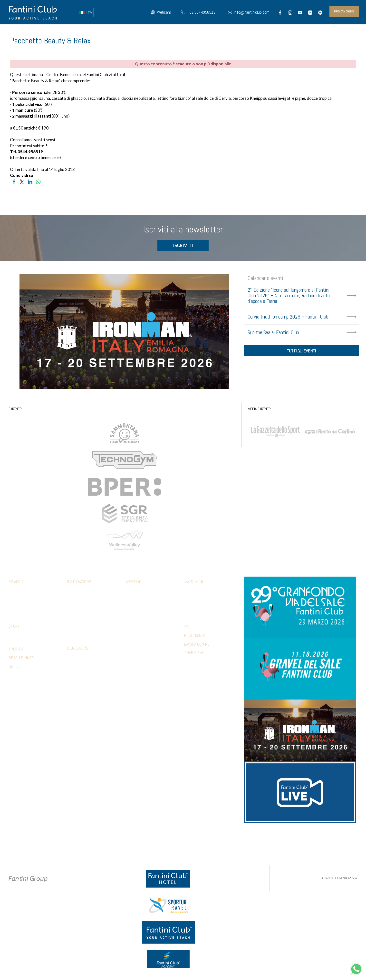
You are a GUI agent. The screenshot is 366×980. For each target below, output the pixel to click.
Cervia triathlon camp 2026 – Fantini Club (288, 317)
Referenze (134, 650)
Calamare (74, 591)
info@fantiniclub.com (252, 12)
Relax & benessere (140, 620)
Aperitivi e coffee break (144, 606)
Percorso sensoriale (83, 657)
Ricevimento (193, 599)
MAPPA (236, 32)
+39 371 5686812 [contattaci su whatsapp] (239, 839)
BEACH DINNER (21, 658)
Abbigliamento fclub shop (28, 599)
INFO (351, 32)
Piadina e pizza (78, 620)
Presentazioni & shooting (145, 642)
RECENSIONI (194, 636)
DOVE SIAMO (194, 653)
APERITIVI (17, 649)
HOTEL (222, 32)
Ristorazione (79, 582)
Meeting (134, 582)
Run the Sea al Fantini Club (273, 333)
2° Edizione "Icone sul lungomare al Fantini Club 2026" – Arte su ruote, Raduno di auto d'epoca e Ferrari (289, 296)
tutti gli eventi (301, 353)
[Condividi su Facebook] (14, 181)
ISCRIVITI (183, 246)
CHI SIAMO (111, 32)
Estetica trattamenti (83, 672)
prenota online (344, 11)
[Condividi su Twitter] (22, 181)
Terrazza (74, 628)
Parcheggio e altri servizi (28, 606)
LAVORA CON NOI (197, 645)
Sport (14, 627)
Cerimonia (192, 591)
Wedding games (196, 613)
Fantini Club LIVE (166, 32)
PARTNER (335, 32)
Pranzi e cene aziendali (143, 599)
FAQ (187, 627)
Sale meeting (135, 591)
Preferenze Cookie (187, 844)
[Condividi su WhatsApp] (38, 181)
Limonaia (73, 635)
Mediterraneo (78, 606)
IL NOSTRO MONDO (198, 32)
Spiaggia (16, 582)
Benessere (78, 649)
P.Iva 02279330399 (220, 844)
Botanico (74, 599)
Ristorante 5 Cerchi (82, 613)
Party (189, 606)
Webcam (164, 12)
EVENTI (144, 32)
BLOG (320, 32)
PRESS (307, 32)
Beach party (135, 628)
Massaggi (74, 665)
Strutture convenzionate (29, 635)
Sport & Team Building (142, 613)
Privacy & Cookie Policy (150, 844)
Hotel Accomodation (141, 635)
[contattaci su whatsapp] (356, 968)
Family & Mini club (22, 591)
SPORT (130, 32)
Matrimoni (194, 582)
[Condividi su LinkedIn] (30, 181)
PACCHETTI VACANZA (282, 32)
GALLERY (253, 32)
